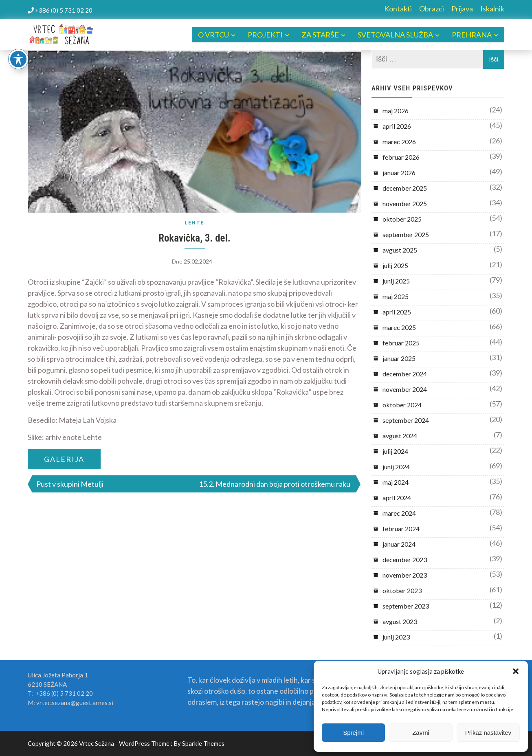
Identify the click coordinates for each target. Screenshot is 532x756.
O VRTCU (213, 35)
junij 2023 (396, 637)
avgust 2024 (400, 436)
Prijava (462, 9)
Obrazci (432, 9)
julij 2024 (395, 451)
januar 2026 (399, 173)
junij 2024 (396, 467)
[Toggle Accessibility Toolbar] (18, 59)
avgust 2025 (400, 250)
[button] (516, 671)
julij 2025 (395, 265)
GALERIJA (64, 459)
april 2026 (397, 126)
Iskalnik (492, 9)
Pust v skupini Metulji (70, 484)
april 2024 (397, 498)
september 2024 (406, 420)
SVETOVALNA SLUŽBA (395, 35)
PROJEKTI (265, 35)
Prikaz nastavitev (488, 733)
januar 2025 (399, 358)
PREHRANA (472, 35)
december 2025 (405, 188)
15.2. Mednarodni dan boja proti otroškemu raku (275, 484)
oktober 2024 (402, 405)
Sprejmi (353, 733)
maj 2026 (396, 111)
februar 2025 (401, 343)
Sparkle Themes (203, 743)
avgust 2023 (400, 621)
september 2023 (406, 606)
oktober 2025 (402, 219)
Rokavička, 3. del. (195, 238)
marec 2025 (399, 327)
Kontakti (398, 9)
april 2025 (397, 312)
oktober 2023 (402, 590)
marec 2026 (399, 142)
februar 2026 (401, 157)
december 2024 (405, 374)
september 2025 (406, 234)
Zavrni (421, 733)
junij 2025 (396, 281)
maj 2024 (396, 482)
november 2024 (405, 389)
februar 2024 (401, 529)
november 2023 (405, 575)
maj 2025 (396, 296)
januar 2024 (399, 544)
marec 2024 (399, 513)
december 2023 (405, 559)
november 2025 (405, 203)
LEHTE (195, 223)
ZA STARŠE (320, 35)
